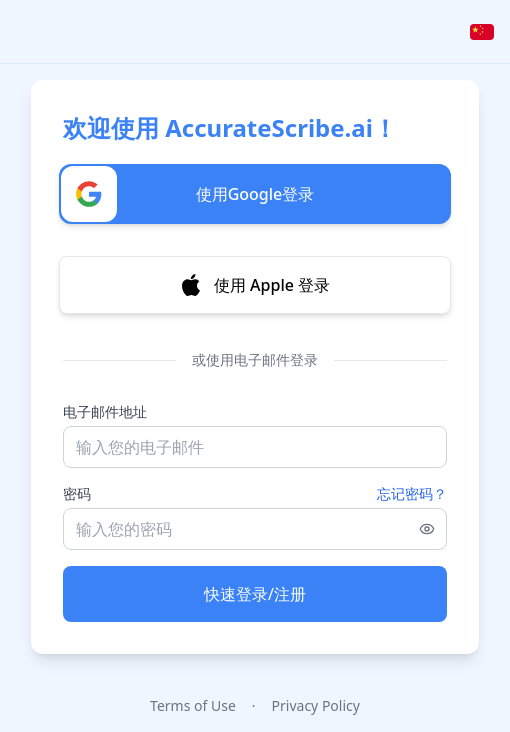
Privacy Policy (316, 705)
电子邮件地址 (105, 411)
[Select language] (482, 32)
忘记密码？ (412, 493)
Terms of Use (193, 705)
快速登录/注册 (255, 594)
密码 (77, 493)
